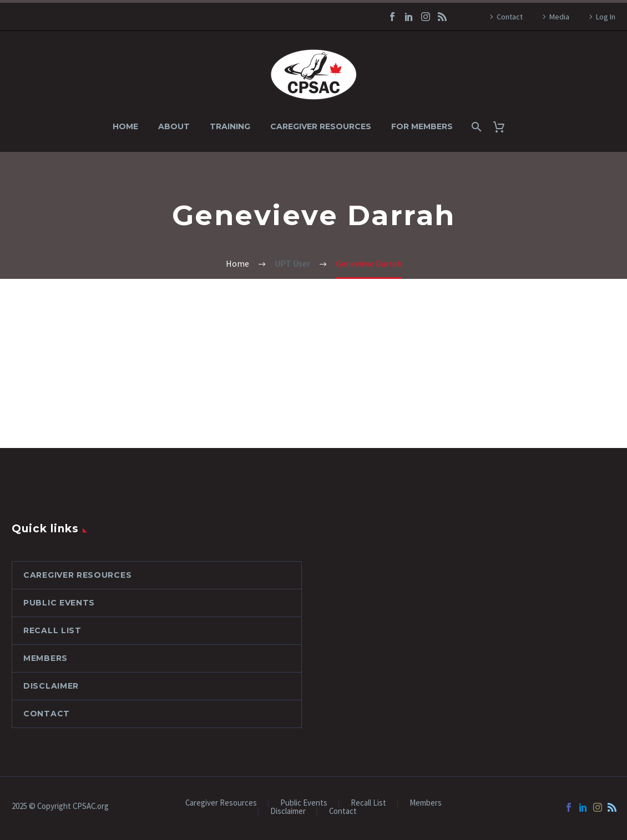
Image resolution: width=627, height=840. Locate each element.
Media (559, 17)
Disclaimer (51, 686)
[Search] (475, 127)
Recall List (52, 630)
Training (230, 126)
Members (45, 658)
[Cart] (503, 127)
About (174, 126)
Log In (606, 17)
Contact (510, 17)
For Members (422, 126)
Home (125, 126)
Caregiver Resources (321, 126)
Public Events (59, 603)
